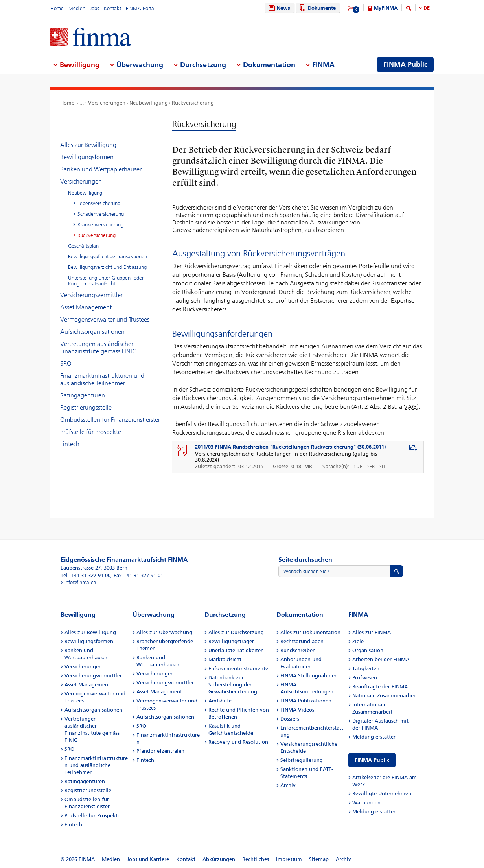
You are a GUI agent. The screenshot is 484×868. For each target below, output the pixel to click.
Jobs (95, 8)
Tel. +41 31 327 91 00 (86, 575)
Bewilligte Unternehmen (382, 794)
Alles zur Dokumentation (310, 632)
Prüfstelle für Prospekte (91, 432)
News (278, 8)
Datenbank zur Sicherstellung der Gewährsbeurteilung (233, 685)
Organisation (368, 650)
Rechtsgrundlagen (302, 641)
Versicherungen (107, 103)
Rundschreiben (298, 650)
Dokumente (317, 8)
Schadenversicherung (101, 214)
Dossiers (290, 719)
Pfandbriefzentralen (160, 751)
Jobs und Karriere (148, 859)
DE (427, 8)
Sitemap (319, 859)
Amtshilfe (220, 701)
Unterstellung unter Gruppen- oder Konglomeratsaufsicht (106, 281)
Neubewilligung (149, 103)
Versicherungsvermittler (91, 295)
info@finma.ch (80, 582)
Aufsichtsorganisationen (92, 332)
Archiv (288, 785)
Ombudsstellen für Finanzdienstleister (110, 420)
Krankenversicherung (100, 225)
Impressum (289, 859)
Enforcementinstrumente (238, 668)
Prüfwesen (365, 678)
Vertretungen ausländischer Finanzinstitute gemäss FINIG (98, 348)
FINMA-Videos (297, 710)
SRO (66, 363)
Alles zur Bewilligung (88, 145)
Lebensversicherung (99, 203)
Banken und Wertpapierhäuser (101, 169)
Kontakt (112, 8)
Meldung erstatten (375, 737)
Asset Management (86, 307)
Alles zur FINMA (372, 632)
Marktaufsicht (225, 659)
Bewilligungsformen (87, 157)
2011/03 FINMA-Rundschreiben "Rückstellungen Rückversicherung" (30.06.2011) (290, 447)
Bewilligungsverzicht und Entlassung (107, 267)
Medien (77, 8)
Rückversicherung (193, 103)
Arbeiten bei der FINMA (381, 659)
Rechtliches (256, 859)
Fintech (70, 444)
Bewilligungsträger (231, 641)
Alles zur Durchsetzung (236, 632)
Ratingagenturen (83, 395)
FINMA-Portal (141, 8)
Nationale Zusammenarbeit (385, 696)
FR (372, 466)
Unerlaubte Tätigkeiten (236, 650)
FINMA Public (372, 760)
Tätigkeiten (366, 668)
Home (57, 8)
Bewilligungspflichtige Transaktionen (108, 257)
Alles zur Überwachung (164, 632)
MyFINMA (386, 8)
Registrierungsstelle (86, 407)
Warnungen (366, 803)
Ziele (358, 641)
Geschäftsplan (83, 246)
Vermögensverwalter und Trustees (105, 319)
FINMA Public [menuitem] (405, 64)
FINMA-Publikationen (306, 701)
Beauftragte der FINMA (380, 687)
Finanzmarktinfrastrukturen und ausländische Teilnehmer (102, 379)
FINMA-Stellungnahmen (309, 676)
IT (384, 466)
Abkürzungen (219, 859)
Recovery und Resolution (238, 742)
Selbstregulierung (302, 760)
